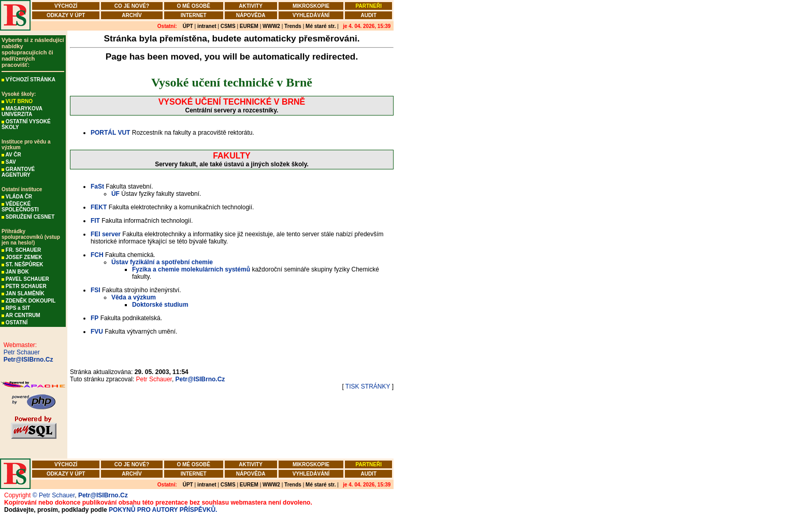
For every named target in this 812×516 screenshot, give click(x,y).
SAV (11, 162)
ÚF (115, 194)
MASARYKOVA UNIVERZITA (22, 111)
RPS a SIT (18, 308)
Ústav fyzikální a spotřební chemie (162, 262)
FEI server (106, 234)
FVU (97, 332)
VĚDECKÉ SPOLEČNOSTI (20, 207)
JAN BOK (17, 272)
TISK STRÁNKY (368, 386)
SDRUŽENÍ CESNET (30, 217)
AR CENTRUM (23, 315)
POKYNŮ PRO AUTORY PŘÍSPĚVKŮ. (163, 510)
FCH (97, 255)
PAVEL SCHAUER (27, 279)
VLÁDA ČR (19, 197)
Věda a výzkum (134, 297)
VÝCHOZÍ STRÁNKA (31, 80)
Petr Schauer (20, 352)
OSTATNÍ (17, 322)
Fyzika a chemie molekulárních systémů (191, 269)
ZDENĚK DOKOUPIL (31, 301)
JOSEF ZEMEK (24, 257)
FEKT (99, 207)
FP (95, 318)
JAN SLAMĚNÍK (25, 293)
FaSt (97, 187)
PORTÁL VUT (110, 133)
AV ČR (13, 155)
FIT (95, 221)
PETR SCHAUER (26, 286)
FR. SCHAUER (23, 250)
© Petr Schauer (54, 495)
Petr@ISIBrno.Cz (26, 360)
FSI (96, 290)
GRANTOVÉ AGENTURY (18, 172)
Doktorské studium (160, 305)
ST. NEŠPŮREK (25, 264)
